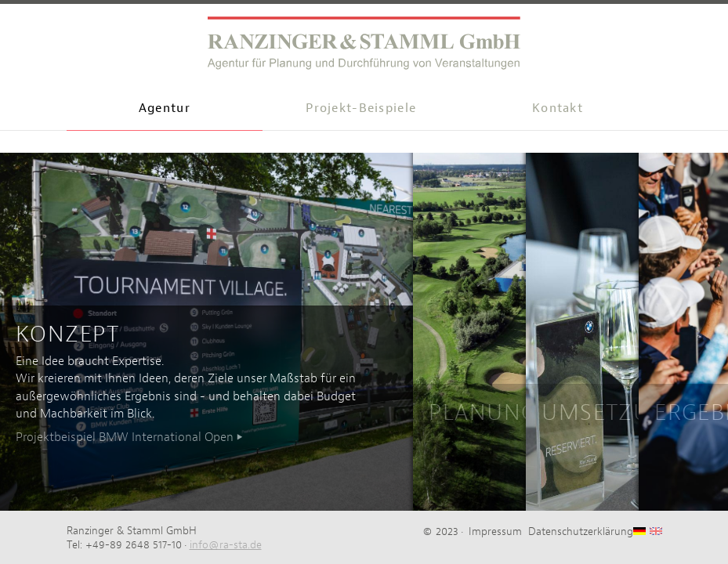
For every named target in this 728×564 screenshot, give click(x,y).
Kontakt (558, 108)
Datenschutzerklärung (581, 531)
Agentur (165, 108)
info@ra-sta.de (226, 544)
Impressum (495, 531)
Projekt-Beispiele (361, 108)
